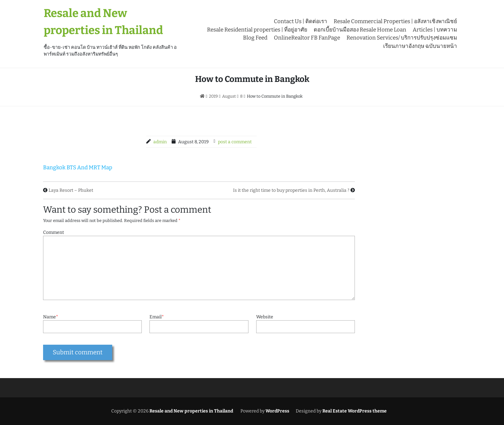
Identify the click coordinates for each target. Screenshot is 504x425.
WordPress (277, 411)
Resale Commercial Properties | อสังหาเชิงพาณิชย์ (395, 21)
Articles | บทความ (435, 30)
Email (157, 317)
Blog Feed (255, 38)
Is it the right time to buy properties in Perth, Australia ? (291, 190)
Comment (54, 232)
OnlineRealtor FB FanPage (307, 38)
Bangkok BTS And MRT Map (78, 168)
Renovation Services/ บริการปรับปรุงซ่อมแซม (402, 38)
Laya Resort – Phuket (71, 190)
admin (160, 142)
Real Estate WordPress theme (354, 411)
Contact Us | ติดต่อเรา (301, 21)
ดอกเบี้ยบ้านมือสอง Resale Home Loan (360, 30)
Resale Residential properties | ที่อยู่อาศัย (257, 30)
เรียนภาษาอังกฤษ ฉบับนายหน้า (420, 46)
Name (51, 317)
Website (265, 317)
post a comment (235, 142)
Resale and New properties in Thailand (191, 411)
